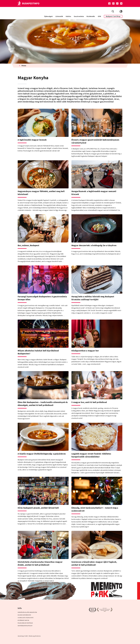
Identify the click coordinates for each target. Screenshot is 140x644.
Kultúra (68, 16)
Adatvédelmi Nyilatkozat (25, 626)
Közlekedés (91, 16)
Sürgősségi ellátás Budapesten (27, 612)
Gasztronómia (79, 16)
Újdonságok (48, 16)
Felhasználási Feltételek (25, 623)
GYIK (99, 16)
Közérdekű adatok (23, 620)
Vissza (23, 66)
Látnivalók (59, 16)
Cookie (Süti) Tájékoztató (26, 618)
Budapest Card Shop (113, 16)
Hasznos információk (24, 615)
